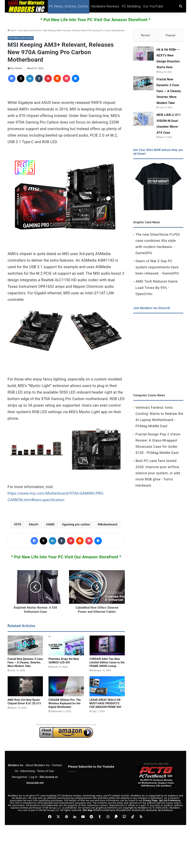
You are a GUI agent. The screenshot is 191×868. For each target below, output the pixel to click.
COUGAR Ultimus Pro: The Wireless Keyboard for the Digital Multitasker (65, 703)
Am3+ (34, 524)
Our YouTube (153, 6)
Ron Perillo (16, 68)
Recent (146, 35)
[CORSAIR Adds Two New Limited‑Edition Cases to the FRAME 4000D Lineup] (107, 646)
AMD (51, 524)
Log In (33, 777)
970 (18, 524)
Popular (170, 35)
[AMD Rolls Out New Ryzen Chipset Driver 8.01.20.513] (25, 686)
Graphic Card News (147, 223)
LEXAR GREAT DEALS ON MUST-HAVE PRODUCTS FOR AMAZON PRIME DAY (106, 703)
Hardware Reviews (105, 6)
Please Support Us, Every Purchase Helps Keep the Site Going (66, 725)
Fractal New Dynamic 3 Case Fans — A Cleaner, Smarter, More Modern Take (25, 662)
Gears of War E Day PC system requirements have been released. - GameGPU (157, 268)
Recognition (20, 777)
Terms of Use (45, 771)
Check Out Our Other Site (156, 764)
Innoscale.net (35, 783)
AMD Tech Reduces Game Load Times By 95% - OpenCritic (156, 288)
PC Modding (131, 6)
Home (12, 31)
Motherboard (108, 524)
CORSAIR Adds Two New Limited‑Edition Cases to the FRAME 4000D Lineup (107, 662)
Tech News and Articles (30, 31)
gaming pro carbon (77, 524)
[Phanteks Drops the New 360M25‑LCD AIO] (66, 646)
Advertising (28, 771)
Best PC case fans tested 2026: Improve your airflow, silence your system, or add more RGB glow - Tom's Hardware (158, 474)
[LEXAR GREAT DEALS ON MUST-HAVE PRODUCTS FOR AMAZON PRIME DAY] (107, 686)
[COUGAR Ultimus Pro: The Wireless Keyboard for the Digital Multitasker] (66, 686)
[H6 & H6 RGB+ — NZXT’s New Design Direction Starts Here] (143, 54)
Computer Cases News (149, 396)
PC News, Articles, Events (69, 6)
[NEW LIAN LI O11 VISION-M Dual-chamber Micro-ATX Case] (143, 120)
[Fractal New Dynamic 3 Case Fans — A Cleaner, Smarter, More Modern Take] (25, 646)
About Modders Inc (38, 765)
